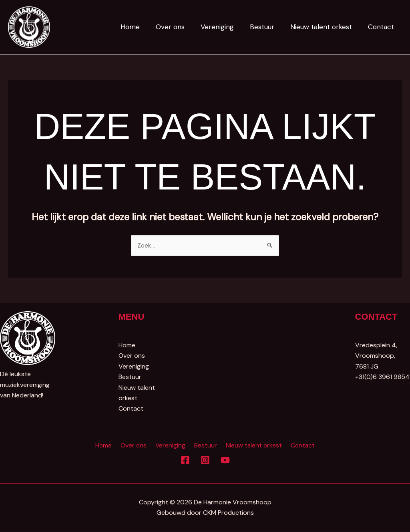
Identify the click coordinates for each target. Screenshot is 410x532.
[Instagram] (205, 460)
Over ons (181, 27)
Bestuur (268, 27)
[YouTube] (225, 460)
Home (143, 27)
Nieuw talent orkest (325, 27)
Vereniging (226, 27)
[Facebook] (185, 460)
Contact (382, 27)
